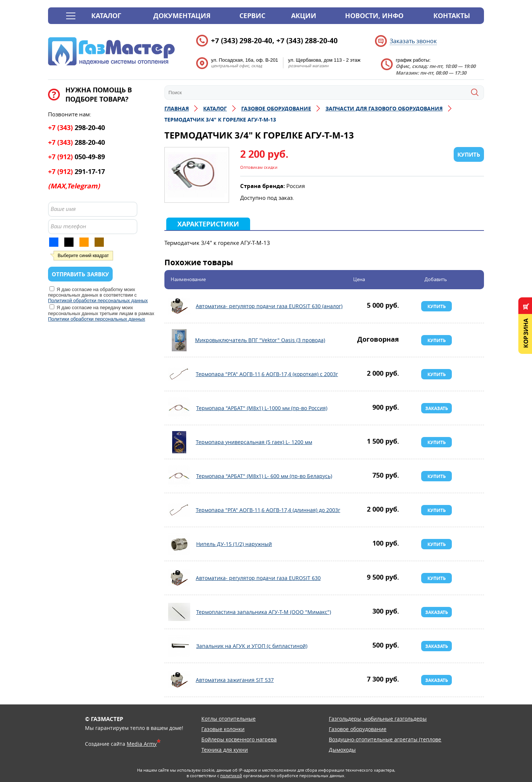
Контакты (452, 16)
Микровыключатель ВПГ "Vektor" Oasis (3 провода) (179, 340)
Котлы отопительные (229, 719)
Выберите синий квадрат (83, 256)
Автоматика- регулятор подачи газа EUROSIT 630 (179, 578)
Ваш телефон (68, 226)
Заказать (437, 408)
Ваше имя (63, 209)
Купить (437, 306)
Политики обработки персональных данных (97, 319)
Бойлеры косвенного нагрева (239, 739)
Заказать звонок (413, 41)
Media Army (142, 744)
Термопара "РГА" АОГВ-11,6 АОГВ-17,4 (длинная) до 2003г (179, 510)
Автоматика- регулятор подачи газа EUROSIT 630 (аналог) (179, 306)
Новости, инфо (374, 16)
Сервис (252, 16)
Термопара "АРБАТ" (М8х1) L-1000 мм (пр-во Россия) (179, 408)
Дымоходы (342, 750)
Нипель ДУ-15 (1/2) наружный (179, 544)
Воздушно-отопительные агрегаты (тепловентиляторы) (400, 739)
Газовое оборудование (358, 729)
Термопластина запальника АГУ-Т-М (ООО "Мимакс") (179, 612)
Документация (182, 16)
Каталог (106, 16)
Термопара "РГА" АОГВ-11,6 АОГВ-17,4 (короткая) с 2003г (179, 374)
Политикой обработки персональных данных (98, 300)
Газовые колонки (223, 729)
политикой (231, 776)
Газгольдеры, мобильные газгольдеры (378, 719)
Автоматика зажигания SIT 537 (179, 680)
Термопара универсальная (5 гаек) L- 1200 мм (179, 442)
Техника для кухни (225, 750)
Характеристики (208, 224)
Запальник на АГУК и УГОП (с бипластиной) (179, 646)
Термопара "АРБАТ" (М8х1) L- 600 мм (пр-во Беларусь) (179, 476)
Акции (304, 16)
